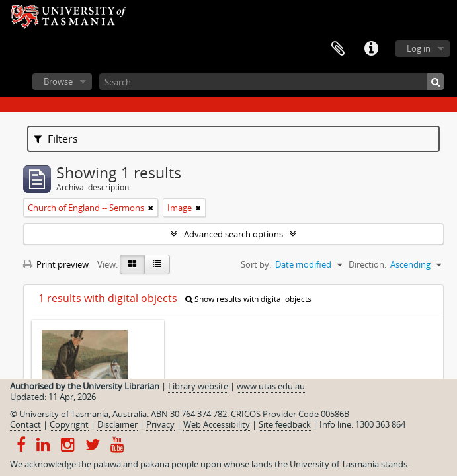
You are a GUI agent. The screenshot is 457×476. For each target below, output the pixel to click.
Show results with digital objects (248, 299)
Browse (58, 81)
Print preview (56, 264)
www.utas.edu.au (271, 386)
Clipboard (338, 49)
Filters (56, 139)
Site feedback (285, 424)
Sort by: (256, 264)
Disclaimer (117, 424)
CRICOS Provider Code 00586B (290, 414)
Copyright (69, 424)
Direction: (367, 264)
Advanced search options (233, 234)
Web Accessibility (217, 424)
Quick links (371, 49)
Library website (198, 386)
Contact (25, 424)
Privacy (160, 424)
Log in (419, 48)
